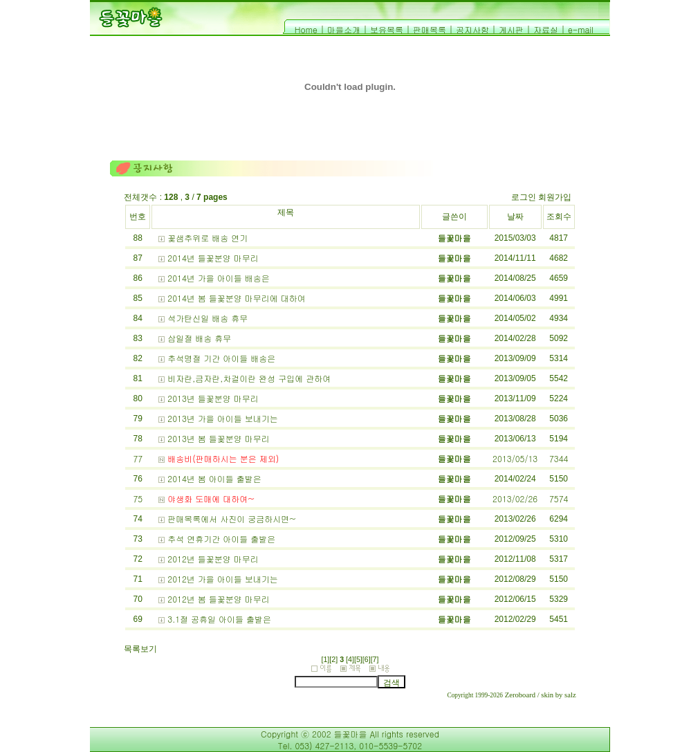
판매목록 (430, 29)
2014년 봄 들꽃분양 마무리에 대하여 (237, 298)
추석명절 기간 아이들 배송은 (221, 358)
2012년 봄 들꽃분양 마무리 (219, 599)
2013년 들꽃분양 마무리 (213, 398)
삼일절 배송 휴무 (199, 338)
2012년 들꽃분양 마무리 (213, 559)
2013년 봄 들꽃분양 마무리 (219, 438)
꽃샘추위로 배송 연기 (208, 238)
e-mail (581, 29)
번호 (138, 217)
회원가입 (555, 197)
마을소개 (344, 29)
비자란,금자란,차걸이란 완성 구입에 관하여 (249, 378)
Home (306, 29)
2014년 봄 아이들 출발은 (214, 478)
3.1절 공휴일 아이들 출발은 (219, 619)
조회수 (559, 217)
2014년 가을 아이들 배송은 (219, 278)
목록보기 (140, 649)
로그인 (524, 197)
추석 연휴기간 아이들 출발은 (221, 539)
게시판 (511, 29)
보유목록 (387, 29)
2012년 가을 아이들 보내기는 (223, 579)
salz (570, 695)
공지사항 (472, 29)
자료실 (546, 29)
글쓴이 (454, 217)
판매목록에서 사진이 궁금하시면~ (232, 519)
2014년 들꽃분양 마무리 (213, 258)
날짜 (515, 217)
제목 (286, 212)
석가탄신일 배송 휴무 (208, 318)
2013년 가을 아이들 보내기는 (223, 418)
